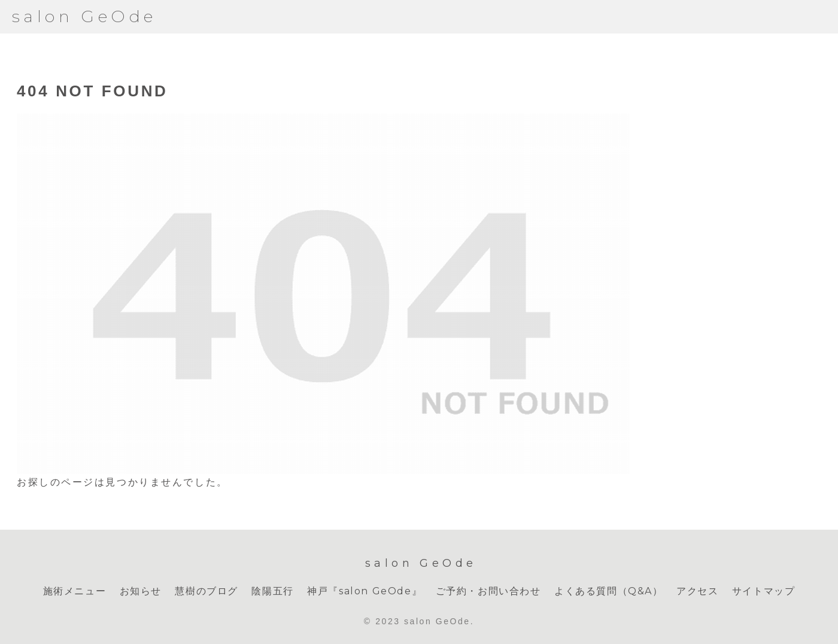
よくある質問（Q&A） (609, 591)
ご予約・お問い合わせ (488, 591)
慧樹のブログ (207, 591)
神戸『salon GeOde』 (365, 591)
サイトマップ (764, 591)
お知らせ (141, 591)
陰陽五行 (272, 591)
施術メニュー (75, 591)
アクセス (697, 591)
